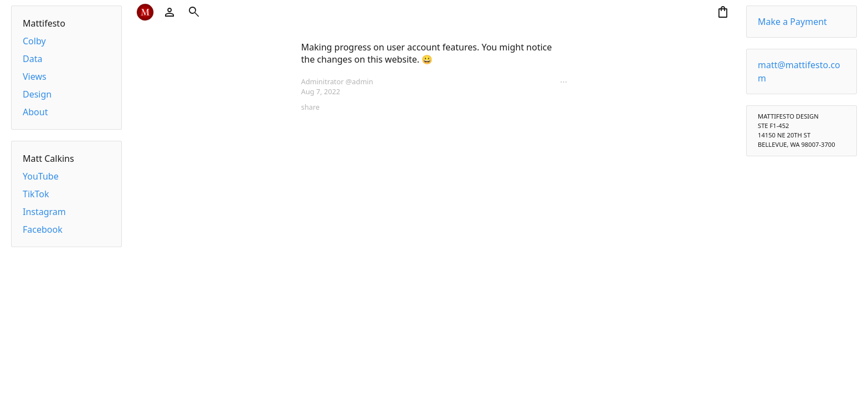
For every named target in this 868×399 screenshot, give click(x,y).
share (310, 107)
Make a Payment (792, 22)
